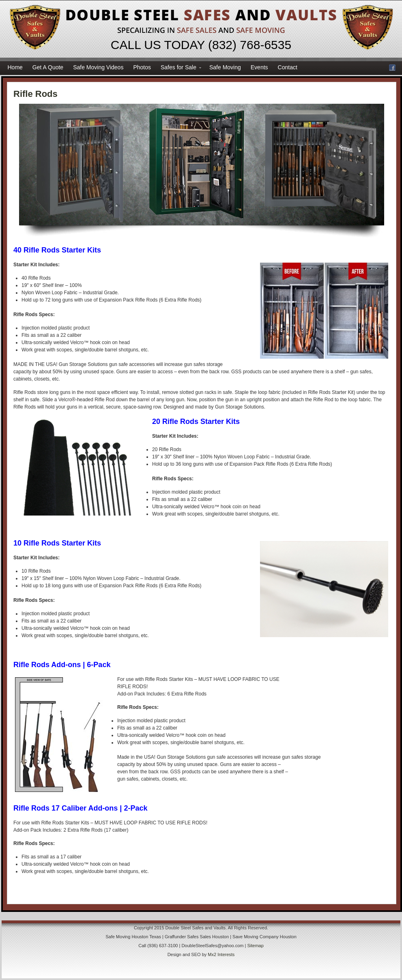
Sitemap (255, 946)
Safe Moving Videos (98, 67)
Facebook (392, 68)
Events (259, 67)
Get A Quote (48, 67)
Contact (288, 67)
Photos (142, 67)
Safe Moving (225, 67)
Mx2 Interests (221, 954)
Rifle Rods (35, 94)
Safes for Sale (178, 68)
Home (15, 67)
